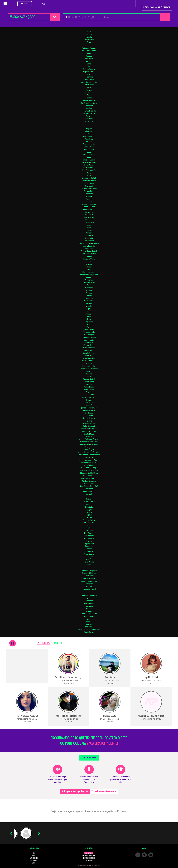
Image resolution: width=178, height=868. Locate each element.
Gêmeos (89, 611)
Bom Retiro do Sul (89, 170)
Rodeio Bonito (89, 418)
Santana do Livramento (89, 444)
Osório (89, 364)
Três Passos (89, 538)
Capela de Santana (89, 209)
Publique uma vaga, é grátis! (75, 791)
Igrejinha (89, 306)
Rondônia (89, 106)
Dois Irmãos (89, 241)
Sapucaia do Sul (89, 491)
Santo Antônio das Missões (89, 455)
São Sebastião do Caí (89, 486)
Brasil (89, 32)
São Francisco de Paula (89, 463)
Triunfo (89, 541)
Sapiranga (89, 489)
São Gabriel (89, 465)
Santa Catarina (89, 113)
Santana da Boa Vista (89, 442)
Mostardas (89, 343)
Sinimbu (89, 504)
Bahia (89, 64)
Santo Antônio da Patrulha (89, 452)
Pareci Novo (89, 382)
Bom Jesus (89, 165)
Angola (89, 37)
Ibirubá (89, 303)
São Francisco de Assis (89, 460)
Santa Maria (89, 434)
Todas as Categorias (89, 571)
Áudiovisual (89, 576)
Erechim (89, 256)
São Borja (89, 457)
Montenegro (89, 335)
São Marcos (89, 484)
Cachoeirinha (89, 183)
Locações (89, 584)
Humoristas (89, 616)
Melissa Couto (110, 716)
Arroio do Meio (89, 144)
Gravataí (89, 290)
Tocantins (89, 121)
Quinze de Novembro (89, 408)
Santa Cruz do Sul (89, 431)
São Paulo (89, 119)
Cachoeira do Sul (89, 181)
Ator (89, 598)
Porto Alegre (89, 403)
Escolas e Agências (89, 581)
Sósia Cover (89, 632)
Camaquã (89, 186)
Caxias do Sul (89, 215)
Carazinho (89, 212)
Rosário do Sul (89, 423)
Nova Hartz (89, 350)
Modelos (89, 622)
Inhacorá (89, 314)
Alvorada (89, 134)
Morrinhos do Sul (89, 337)
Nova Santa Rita (89, 358)
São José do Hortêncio (89, 473)
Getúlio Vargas (89, 282)
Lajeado (89, 324)
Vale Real (89, 551)
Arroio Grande (89, 147)
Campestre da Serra (89, 189)
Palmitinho (89, 371)
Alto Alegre (89, 131)
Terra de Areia (89, 523)
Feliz (89, 269)
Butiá (89, 175)
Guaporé (89, 296)
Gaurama (89, 280)
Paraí (89, 377)
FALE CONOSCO (89, 860)
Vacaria (89, 549)
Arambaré (89, 139)
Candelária (89, 194)
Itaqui (89, 316)
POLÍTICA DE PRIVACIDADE (89, 856)
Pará (89, 87)
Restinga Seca (89, 410)
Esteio (89, 262)
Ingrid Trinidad (151, 677)
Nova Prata (89, 356)
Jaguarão (89, 322)
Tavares (89, 517)
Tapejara (89, 510)
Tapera (89, 512)
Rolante (89, 421)
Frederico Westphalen (89, 275)
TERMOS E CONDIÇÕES (89, 858)
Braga (89, 173)
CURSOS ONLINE (34, 858)
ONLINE (58, 643)
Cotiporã (89, 233)
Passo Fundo (89, 387)
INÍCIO (34, 853)
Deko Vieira (110, 677)
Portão (89, 400)
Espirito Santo (89, 72)
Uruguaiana (89, 546)
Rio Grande (89, 413)
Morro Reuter (89, 340)
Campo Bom (89, 191)
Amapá (89, 61)
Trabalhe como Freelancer (104, 791)
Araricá (89, 142)
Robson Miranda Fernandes (68, 716)
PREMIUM (44, 643)
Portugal (89, 34)
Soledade (89, 507)
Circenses (89, 601)
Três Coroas (89, 533)
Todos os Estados (89, 48)
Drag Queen (89, 603)
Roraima (89, 108)
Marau (89, 327)
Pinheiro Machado (89, 397)
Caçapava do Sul (89, 178)
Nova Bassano (89, 348)
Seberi (89, 497)
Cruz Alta (89, 238)
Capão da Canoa (89, 204)
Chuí (89, 228)
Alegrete (89, 129)
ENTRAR (25, 4)
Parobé (89, 384)
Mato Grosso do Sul (89, 82)
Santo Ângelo (89, 450)
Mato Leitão (89, 330)
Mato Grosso (89, 85)
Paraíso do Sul (89, 379)
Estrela (89, 264)
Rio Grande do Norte (89, 103)
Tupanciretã (89, 544)
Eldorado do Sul (89, 246)
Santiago (89, 447)
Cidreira (89, 230)
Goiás (89, 74)
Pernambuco (89, 93)
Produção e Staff (89, 589)
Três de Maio (89, 536)
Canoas (89, 202)
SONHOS (34, 863)
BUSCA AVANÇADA (22, 17)
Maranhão (89, 77)
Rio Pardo (89, 416)
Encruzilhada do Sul (89, 251)
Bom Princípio (89, 168)
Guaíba (89, 293)
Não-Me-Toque (89, 345)
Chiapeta (89, 225)
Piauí (89, 95)
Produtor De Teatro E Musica (151, 716)
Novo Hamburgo (89, 361)
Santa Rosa (89, 436)
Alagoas (89, 56)
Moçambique (89, 40)
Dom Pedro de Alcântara (89, 243)
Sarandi (89, 494)
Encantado (89, 249)
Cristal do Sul (89, 236)
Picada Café (89, 395)
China (89, 42)
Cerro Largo (89, 217)
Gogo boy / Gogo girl (89, 614)
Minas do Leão (89, 332)
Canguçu (89, 199)
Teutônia (89, 525)
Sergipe (89, 116)
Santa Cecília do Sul (89, 429)
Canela (89, 196)
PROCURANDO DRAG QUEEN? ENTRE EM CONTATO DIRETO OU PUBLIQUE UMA (89, 741)
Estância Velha (89, 259)
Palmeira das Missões (89, 369)
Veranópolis (89, 554)
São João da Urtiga (89, 468)
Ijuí (89, 309)
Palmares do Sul (89, 366)
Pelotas (89, 392)
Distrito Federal (89, 69)
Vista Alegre (89, 562)
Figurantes (89, 606)
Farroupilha (89, 267)
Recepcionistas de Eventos (89, 630)
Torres (89, 528)
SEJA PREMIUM (89, 853)
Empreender (97, 865)
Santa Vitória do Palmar (89, 439)
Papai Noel (89, 624)
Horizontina (89, 301)
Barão (89, 157)
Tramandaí (89, 531)
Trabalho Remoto (89, 51)
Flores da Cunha (89, 272)
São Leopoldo (89, 476)
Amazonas (89, 59)
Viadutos (89, 557)
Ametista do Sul (89, 136)
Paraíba (89, 90)
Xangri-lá (89, 564)
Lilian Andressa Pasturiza (27, 716)
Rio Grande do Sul (89, 111)
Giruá (89, 285)
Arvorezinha (89, 149)
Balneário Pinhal (89, 155)
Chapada (89, 220)
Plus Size (89, 627)
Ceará (89, 67)
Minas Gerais (89, 80)
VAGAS (34, 856)
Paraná (89, 98)
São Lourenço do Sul (89, 478)
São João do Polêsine (89, 470)
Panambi (89, 374)
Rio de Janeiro (89, 100)
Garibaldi (89, 277)
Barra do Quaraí (89, 160)
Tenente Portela (89, 520)
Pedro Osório (89, 390)
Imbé (89, 311)
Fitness (89, 609)
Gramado (89, 288)
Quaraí (89, 405)
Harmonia (89, 298)
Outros (89, 586)
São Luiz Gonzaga (89, 481)
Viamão (89, 559)
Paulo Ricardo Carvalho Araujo (68, 677)
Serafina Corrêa (89, 502)
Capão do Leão (89, 207)
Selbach (89, 499)
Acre (89, 53)
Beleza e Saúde (89, 578)
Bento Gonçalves (89, 162)
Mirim (89, 619)
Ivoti (89, 319)
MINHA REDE (34, 860)
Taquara (89, 515)
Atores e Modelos (89, 573)
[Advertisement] (27, 666)
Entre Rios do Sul (89, 254)
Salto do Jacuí (89, 426)
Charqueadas (89, 223)
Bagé (89, 152)
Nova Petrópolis (89, 353)
